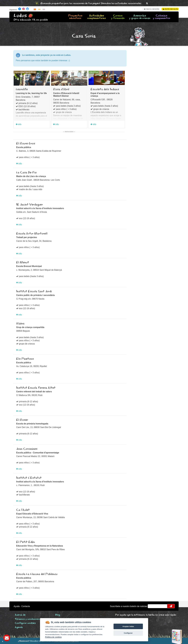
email (152, 606)
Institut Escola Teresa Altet (36, 388)
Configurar (128, 633)
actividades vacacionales (128, 3)
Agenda (19, 627)
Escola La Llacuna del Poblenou (37, 574)
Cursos (118, 17)
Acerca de (20, 615)
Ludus (20, 16)
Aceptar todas (128, 626)
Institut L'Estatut (29, 478)
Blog (58, 615)
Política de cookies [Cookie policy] (53, 637)
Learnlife (22, 89)
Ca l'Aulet (23, 510)
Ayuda (17, 606)
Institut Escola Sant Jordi (34, 291)
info (19, 124)
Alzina (20, 324)
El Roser (22, 420)
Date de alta (170, 9)
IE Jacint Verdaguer (30, 205)
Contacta (26, 606)
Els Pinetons (25, 359)
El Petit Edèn (26, 542)
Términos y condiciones (27, 619)
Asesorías (140, 17)
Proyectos (75, 17)
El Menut (23, 262)
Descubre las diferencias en (32, 641)
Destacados (69, 132)
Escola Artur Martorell (32, 234)
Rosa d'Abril (61, 89)
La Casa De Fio (26, 173)
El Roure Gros (26, 144)
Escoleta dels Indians (105, 89)
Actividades (97, 17)
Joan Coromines (27, 449)
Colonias (161, 17)
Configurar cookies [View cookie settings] (25, 623)
